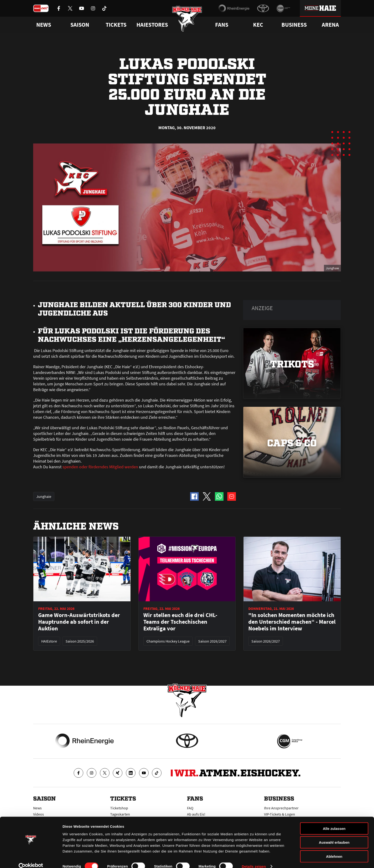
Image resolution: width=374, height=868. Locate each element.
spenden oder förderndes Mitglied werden (100, 467)
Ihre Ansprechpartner (281, 808)
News (37, 808)
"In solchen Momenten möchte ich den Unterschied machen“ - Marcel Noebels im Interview (292, 622)
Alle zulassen (334, 820)
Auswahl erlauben (334, 835)
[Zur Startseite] (187, 20)
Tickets (116, 25)
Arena (330, 25)
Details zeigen (254, 859)
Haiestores (152, 25)
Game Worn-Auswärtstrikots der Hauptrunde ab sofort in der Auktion (79, 622)
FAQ (190, 808)
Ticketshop (119, 808)
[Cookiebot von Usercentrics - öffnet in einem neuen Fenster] (31, 859)
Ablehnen (334, 848)
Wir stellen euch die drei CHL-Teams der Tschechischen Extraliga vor (180, 622)
